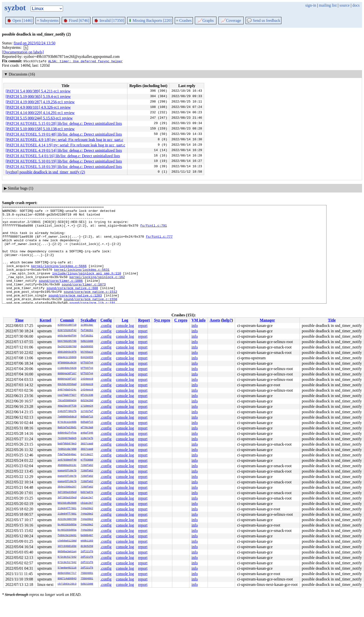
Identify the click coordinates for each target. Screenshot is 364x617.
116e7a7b (87, 438)
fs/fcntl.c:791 (154, 230)
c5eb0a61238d (67, 541)
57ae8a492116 (67, 568)
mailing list (328, 5)
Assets (215, 320)
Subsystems (48, 20)
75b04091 (87, 573)
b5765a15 (87, 352)
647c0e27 (87, 455)
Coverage (231, 20)
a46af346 (87, 433)
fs (26, 48)
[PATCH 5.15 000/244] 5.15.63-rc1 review (39, 118)
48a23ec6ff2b (67, 406)
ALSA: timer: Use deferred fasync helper (85, 61)
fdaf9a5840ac (67, 455)
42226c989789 (67, 519)
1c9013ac (87, 325)
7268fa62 (87, 465)
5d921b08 (87, 341)
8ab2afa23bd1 (67, 428)
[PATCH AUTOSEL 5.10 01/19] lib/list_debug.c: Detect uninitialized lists (64, 161)
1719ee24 (87, 406)
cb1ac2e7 (87, 498)
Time (19, 320)
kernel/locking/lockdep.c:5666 (59, 278)
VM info (198, 320)
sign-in (311, 5)
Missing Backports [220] (150, 20)
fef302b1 (87, 331)
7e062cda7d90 (67, 449)
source (345, 5)
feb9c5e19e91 (67, 536)
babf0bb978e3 (67, 444)
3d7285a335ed (67, 492)
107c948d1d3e (67, 546)
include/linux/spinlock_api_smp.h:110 (87, 287)
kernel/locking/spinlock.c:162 (97, 292)
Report (144, 320)
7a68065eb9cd (67, 417)
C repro (181, 320)
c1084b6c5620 (67, 368)
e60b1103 (87, 541)
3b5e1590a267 (67, 487)
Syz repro (162, 320)
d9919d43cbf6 (67, 352)
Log (125, 320)
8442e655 (87, 358)
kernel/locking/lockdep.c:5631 (82, 283)
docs (356, 5)
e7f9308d (87, 460)
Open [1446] (19, 20)
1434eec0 (87, 379)
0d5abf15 (87, 417)
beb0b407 (87, 536)
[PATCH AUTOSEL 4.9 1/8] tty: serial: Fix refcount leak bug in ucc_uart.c (64, 140)
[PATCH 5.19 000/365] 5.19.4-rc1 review (38, 96)
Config (106, 320)
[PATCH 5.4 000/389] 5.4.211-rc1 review (38, 91)
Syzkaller (88, 320)
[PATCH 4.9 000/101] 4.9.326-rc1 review (38, 107)
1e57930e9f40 (67, 460)
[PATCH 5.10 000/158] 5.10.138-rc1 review (40, 129)
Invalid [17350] (109, 20)
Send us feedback (264, 20)
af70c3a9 (87, 428)
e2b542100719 (67, 325)
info (195, 326)
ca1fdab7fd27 (67, 395)
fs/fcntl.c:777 (159, 243)
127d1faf (87, 411)
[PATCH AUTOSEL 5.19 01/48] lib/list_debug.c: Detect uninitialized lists (64, 134)
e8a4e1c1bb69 (67, 358)
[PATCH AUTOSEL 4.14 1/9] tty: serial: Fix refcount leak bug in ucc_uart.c (65, 145)
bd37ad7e (87, 492)
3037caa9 (87, 444)
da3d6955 (87, 347)
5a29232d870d (67, 347)
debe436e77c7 (67, 573)
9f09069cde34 (67, 363)
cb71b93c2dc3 (67, 584)
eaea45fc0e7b (67, 471)
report (143, 326)
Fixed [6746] (76, 20)
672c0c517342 (67, 557)
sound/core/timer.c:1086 (61, 296)
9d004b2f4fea (67, 433)
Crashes (184, 20)
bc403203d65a (67, 525)
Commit (67, 320)
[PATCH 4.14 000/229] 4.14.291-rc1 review (40, 113)
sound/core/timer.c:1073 (84, 300)
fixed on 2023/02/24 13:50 (35, 43)
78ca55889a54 (67, 401)
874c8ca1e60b (67, 422)
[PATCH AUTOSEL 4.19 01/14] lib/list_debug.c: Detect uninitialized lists (64, 150)
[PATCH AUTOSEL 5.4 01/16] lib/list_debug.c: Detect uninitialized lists (63, 156)
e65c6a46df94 (67, 336)
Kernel (45, 320)
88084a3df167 (67, 374)
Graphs (206, 20)
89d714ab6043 (67, 579)
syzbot (15, 8)
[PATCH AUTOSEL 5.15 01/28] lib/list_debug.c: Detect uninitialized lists (64, 123)
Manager (267, 320)
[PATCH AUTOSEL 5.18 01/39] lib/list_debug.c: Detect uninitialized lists (64, 167)
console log (125, 326)
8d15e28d (87, 401)
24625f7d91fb (67, 411)
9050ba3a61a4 (67, 552)
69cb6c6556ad (67, 385)
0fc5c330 (87, 395)
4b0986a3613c (67, 465)
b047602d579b (67, 341)
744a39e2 (87, 509)
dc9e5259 (87, 546)
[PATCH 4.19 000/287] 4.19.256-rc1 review (40, 102)
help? (227, 320)
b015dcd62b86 (67, 503)
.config (106, 326)
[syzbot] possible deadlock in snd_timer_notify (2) (45, 172)
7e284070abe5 (67, 438)
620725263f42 (67, 331)
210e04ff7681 (67, 509)
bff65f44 (87, 363)
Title (332, 320)
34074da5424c (67, 390)
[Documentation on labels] (23, 52)
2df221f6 (87, 552)
